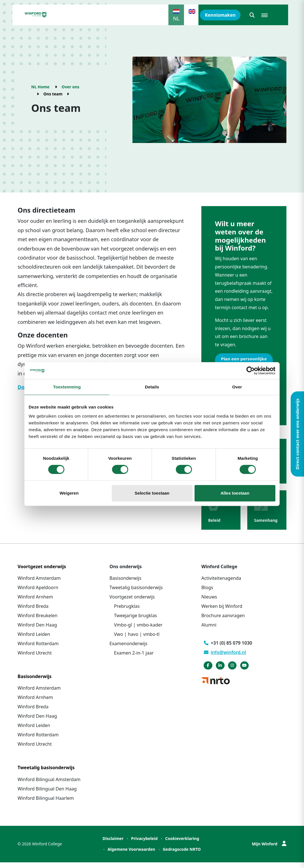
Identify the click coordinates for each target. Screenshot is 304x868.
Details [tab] (152, 387)
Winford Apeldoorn (38, 593)
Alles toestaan (235, 493)
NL (176, 18)
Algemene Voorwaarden (131, 855)
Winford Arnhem (35, 602)
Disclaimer (113, 844)
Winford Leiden (34, 640)
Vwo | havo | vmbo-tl (137, 640)
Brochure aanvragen (223, 621)
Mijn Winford (269, 849)
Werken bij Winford (222, 612)
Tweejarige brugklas (136, 621)
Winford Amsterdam (39, 584)
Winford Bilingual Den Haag (47, 794)
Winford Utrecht (35, 659)
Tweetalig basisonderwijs (136, 593)
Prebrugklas (127, 612)
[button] (252, 15)
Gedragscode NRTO (182, 855)
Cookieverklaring (182, 844)
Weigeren (69, 493)
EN (192, 18)
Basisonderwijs (125, 584)
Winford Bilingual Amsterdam (49, 785)
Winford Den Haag (37, 630)
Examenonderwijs (128, 649)
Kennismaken (220, 15)
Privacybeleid (144, 844)
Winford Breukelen (38, 621)
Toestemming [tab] (67, 387)
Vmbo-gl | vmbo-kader (138, 630)
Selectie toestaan (152, 493)
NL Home (40, 87)
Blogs (207, 593)
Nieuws (209, 602)
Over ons (70, 87)
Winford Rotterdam (38, 649)
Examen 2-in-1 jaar (134, 659)
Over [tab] (237, 387)
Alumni (209, 630)
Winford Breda (33, 612)
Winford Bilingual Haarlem (46, 804)
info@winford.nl (225, 658)
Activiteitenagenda (221, 584)
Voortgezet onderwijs (132, 602)
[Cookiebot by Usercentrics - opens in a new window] (251, 371)
